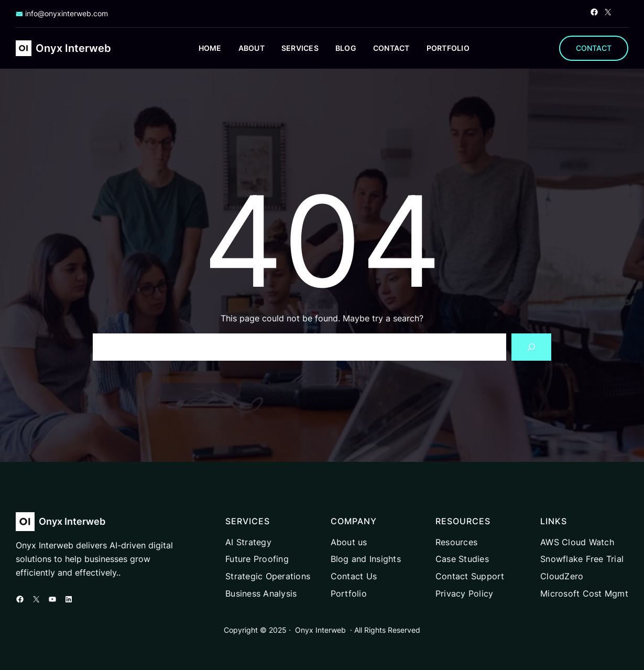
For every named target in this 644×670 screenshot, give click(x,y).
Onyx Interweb (73, 48)
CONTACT (594, 48)
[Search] (531, 347)
